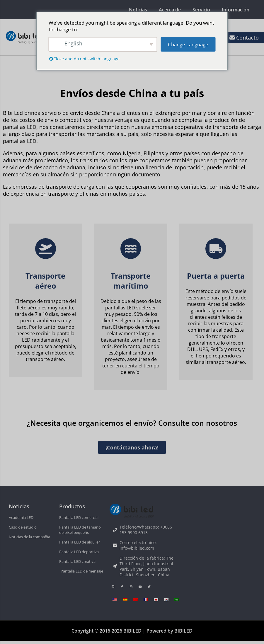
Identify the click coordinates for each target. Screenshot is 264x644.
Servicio (201, 10)
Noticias (138, 10)
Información (236, 10)
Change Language (188, 44)
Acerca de (170, 10)
